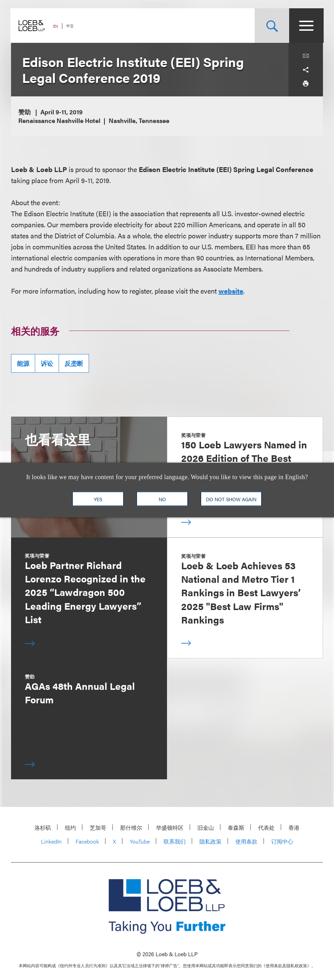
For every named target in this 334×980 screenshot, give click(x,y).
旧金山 (206, 827)
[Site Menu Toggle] (306, 26)
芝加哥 (98, 827)
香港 (294, 827)
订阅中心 (282, 841)
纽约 (70, 827)
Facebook (87, 841)
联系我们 (175, 841)
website (231, 291)
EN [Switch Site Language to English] (56, 26)
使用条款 (246, 841)
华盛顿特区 (170, 827)
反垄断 (74, 363)
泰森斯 (236, 827)
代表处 (266, 827)
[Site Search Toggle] (271, 26)
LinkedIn (51, 841)
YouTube (140, 841)
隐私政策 (210, 841)
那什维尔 (131, 827)
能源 (23, 363)
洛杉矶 (43, 827)
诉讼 (47, 363)
